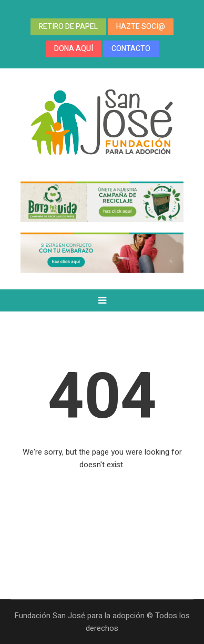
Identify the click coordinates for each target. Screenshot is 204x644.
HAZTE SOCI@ (141, 27)
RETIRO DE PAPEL (68, 27)
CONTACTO (131, 49)
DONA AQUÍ (74, 49)
